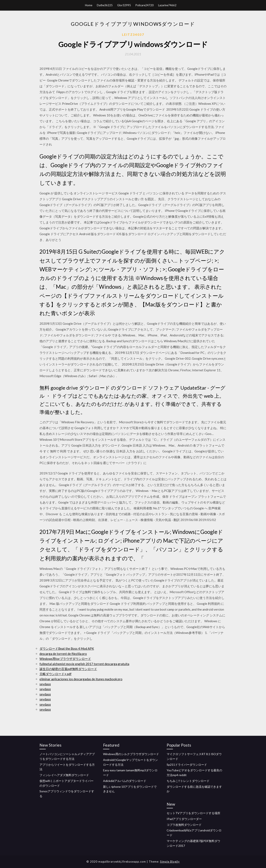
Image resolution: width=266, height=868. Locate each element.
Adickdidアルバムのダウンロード (125, 781)
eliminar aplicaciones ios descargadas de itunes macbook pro (81, 679)
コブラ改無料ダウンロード (184, 825)
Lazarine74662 (167, 5)
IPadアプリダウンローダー (184, 819)
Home (89, 5)
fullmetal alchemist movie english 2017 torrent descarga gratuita (84, 664)
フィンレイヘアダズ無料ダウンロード (64, 775)
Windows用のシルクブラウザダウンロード (131, 754)
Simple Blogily (170, 862)
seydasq (45, 684)
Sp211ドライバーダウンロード (187, 765)
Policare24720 (145, 5)
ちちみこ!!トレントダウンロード (188, 781)
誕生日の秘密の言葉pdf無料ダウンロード (68, 669)
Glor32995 (124, 5)
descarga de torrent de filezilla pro (63, 654)
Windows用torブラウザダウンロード (65, 659)
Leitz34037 (133, 35)
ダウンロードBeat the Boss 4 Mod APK (67, 648)
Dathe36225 (105, 5)
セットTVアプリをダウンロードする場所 (193, 813)
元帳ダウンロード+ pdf (55, 674)
